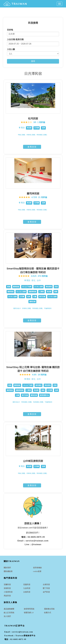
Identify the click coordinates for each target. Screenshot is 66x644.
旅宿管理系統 (29, 609)
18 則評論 (42, 375)
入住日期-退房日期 (15, 39)
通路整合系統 (49, 609)
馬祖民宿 (7, 596)
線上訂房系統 (9, 613)
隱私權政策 (8, 571)
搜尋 (33, 61)
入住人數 (11, 49)
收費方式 (48, 613)
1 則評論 (41, 122)
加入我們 (7, 616)
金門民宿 (46, 592)
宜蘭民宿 (7, 585)
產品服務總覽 (9, 609)
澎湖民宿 (7, 588)
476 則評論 (43, 276)
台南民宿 (27, 592)
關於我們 (7, 568)
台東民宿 (46, 585)
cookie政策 (37, 571)
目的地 (10, 30)
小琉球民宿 (8, 592)
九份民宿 (27, 588)
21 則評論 (43, 197)
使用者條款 (37, 568)
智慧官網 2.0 (29, 613)
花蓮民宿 (27, 585)
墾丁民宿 (46, 588)
